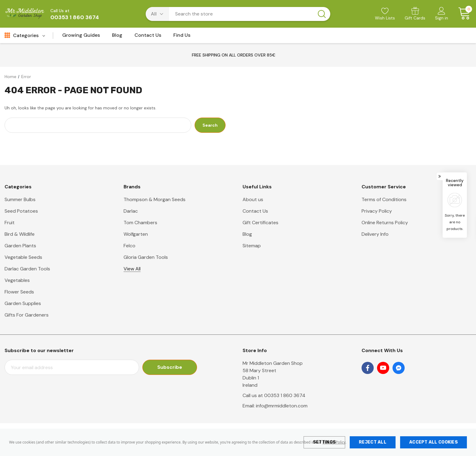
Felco (129, 246)
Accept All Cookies (433, 442)
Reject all (373, 442)
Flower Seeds (19, 292)
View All (132, 269)
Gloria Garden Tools (146, 257)
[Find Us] (182, 37)
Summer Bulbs (20, 199)
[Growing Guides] (81, 37)
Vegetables (17, 280)
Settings (324, 442)
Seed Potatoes (21, 211)
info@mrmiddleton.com (282, 406)
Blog (247, 234)
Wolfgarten (136, 234)
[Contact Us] (148, 37)
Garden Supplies (23, 303)
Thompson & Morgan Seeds (155, 199)
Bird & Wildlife (20, 234)
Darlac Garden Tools (27, 269)
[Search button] (322, 14)
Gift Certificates (260, 223)
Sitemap (252, 246)
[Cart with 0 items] (462, 14)
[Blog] (117, 37)
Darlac (131, 211)
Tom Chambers (140, 223)
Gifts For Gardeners (27, 315)
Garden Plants (20, 246)
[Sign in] (442, 14)
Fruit (10, 223)
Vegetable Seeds (23, 257)
